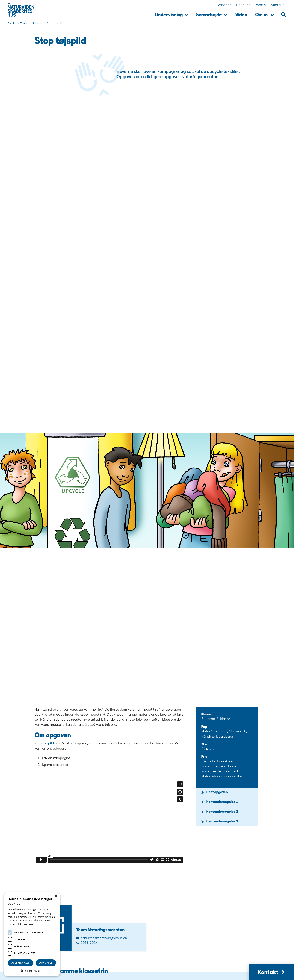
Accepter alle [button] (20, 963)
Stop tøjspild (44, 744)
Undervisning (172, 15)
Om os (265, 15)
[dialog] (32, 934)
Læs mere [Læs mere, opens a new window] (28, 924)
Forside (12, 24)
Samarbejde (212, 15)
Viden (241, 15)
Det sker (243, 5)
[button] (283, 15)
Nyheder (224, 5)
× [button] (56, 896)
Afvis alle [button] (46, 963)
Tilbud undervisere (32, 24)
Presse (260, 5)
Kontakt (277, 5)
